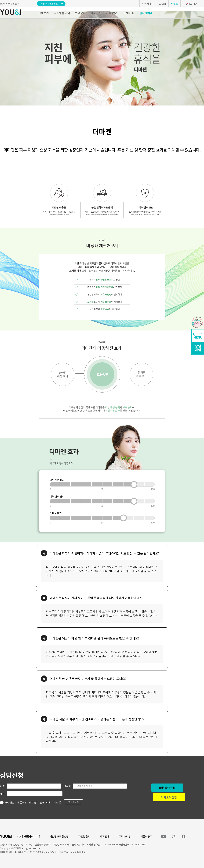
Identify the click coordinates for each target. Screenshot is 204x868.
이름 (2, 786)
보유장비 (80, 13)
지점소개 (96, 13)
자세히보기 (74, 802)
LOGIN (162, 4)
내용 (2, 794)
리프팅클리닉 (62, 13)
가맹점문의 (84, 836)
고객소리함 (125, 836)
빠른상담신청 (167, 788)
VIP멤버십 (128, 13)
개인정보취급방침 (59, 836)
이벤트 (175, 4)
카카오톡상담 (169, 797)
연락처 (67, 786)
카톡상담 (111, 13)
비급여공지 (146, 836)
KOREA (191, 4)
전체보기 (44, 13)
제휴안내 (105, 836)
